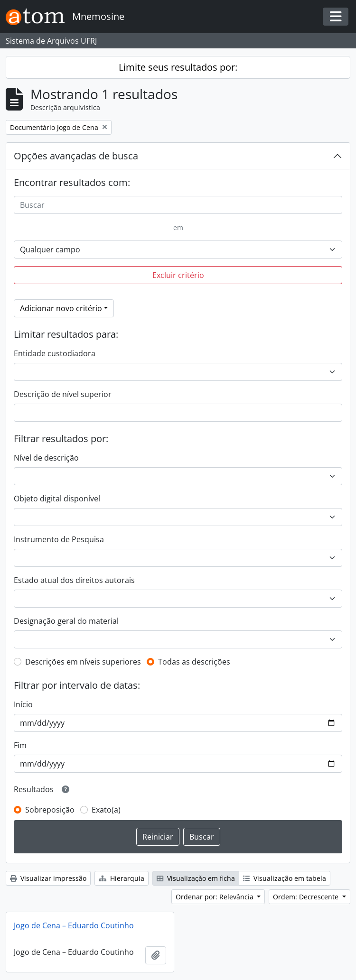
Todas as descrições (194, 662)
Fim (20, 745)
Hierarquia (122, 878)
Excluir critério (178, 275)
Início (23, 704)
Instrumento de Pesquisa (59, 539)
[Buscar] (178, 205)
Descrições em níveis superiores (83, 662)
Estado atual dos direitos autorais (74, 580)
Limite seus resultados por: (178, 67)
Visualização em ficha (196, 878)
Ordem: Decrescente (307, 897)
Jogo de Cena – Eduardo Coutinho (74, 925)
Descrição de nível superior (63, 394)
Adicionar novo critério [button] (61, 308)
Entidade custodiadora (55, 353)
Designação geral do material (66, 621)
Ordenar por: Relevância (215, 897)
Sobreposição (50, 810)
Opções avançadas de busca (76, 156)
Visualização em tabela (285, 878)
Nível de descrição (46, 458)
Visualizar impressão (48, 878)
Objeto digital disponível (57, 499)
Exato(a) (106, 810)
